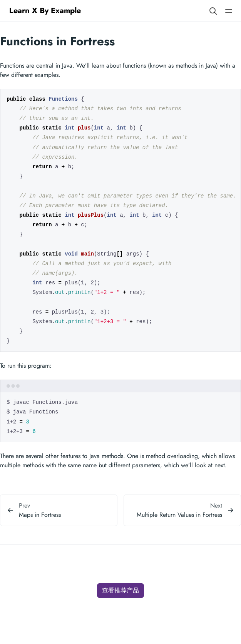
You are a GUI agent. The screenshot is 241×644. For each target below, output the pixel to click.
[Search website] (213, 11)
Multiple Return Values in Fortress (179, 515)
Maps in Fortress (40, 515)
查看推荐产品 (120, 590)
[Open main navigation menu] (229, 11)
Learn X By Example (45, 11)
